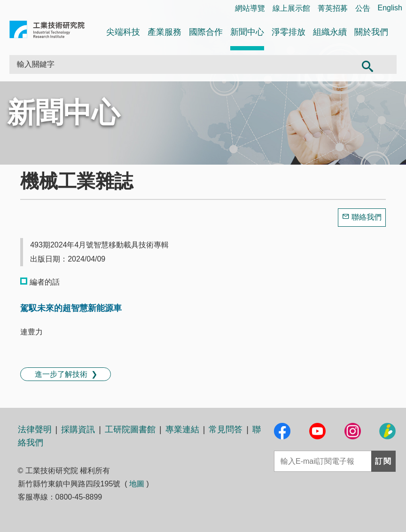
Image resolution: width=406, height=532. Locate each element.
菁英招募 (333, 8)
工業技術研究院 (47, 31)
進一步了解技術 (61, 374)
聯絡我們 (367, 217)
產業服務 (164, 32)
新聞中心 (247, 32)
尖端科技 (123, 32)
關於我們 (371, 32)
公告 (363, 8)
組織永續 (330, 32)
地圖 (137, 484)
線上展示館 (291, 8)
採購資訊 (78, 429)
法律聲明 (35, 429)
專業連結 (182, 429)
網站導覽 (250, 8)
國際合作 (206, 32)
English (390, 8)
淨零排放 (289, 32)
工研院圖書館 (130, 429)
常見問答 (226, 429)
